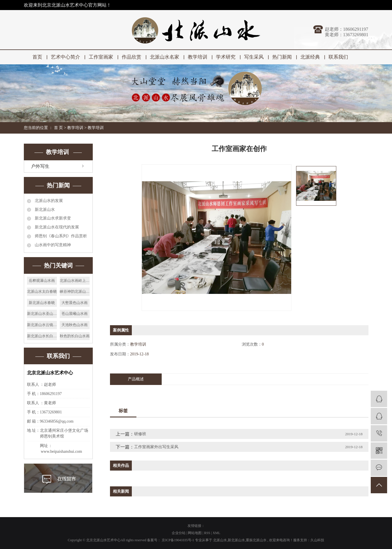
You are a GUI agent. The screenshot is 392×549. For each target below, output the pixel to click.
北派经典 (310, 57)
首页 (37, 57)
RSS (207, 533)
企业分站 (179, 533)
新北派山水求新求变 (53, 218)
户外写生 (40, 166)
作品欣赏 (132, 57)
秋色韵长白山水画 (75, 336)
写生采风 (254, 57)
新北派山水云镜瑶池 (42, 325)
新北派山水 (45, 210)
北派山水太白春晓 (42, 291)
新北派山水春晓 (42, 303)
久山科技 (317, 540)
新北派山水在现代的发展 (57, 227)
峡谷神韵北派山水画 (75, 291)
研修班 (140, 434)
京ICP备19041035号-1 (178, 540)
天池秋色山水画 (75, 325)
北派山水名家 (165, 57)
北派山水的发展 (49, 201)
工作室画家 (101, 57)
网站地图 (195, 533)
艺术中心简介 (65, 57)
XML (216, 533)
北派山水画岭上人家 (75, 281)
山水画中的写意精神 (53, 245)
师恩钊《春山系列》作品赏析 (61, 236)
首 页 (59, 128)
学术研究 (226, 57)
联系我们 (338, 57)
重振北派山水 (256, 540)
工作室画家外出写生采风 (156, 447)
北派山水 (220, 540)
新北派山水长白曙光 (42, 336)
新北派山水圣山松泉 (42, 314)
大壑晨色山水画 (75, 303)
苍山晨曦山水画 (75, 314)
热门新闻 (282, 57)
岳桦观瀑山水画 (42, 281)
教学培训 (198, 57)
